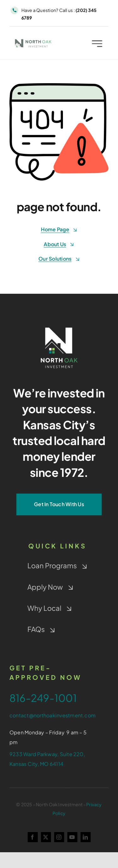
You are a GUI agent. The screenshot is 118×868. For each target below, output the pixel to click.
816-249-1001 (43, 698)
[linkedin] (86, 837)
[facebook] (33, 837)
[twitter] (46, 837)
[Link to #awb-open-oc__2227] (97, 45)
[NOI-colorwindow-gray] (33, 41)
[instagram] (59, 837)
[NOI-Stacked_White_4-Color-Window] (59, 326)
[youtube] (72, 837)
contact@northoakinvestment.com (53, 715)
